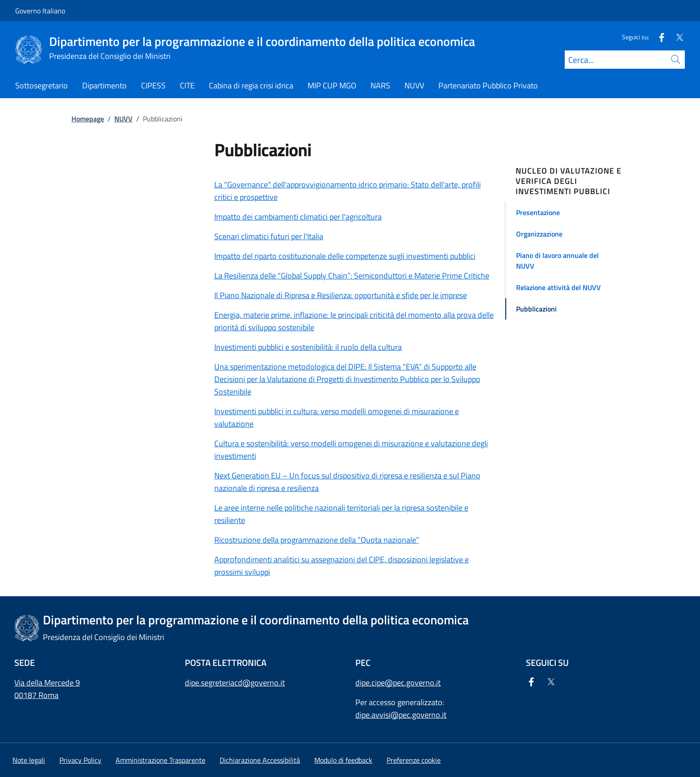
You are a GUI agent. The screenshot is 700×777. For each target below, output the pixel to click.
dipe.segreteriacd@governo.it (235, 683)
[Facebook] (658, 37)
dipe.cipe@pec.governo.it (398, 683)
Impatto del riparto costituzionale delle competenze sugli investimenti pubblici (345, 256)
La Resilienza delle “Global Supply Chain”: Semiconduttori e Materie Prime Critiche (352, 276)
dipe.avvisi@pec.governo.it (401, 715)
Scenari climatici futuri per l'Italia (269, 236)
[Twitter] (676, 37)
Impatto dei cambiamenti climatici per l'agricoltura (298, 217)
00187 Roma (36, 695)
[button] (573, 212)
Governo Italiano (40, 11)
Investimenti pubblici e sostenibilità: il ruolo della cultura (308, 347)
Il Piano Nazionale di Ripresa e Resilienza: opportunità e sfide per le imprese (341, 295)
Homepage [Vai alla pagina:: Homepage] (88, 119)
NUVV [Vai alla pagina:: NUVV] (123, 119)
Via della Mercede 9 (47, 683)
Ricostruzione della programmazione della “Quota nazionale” (317, 540)
